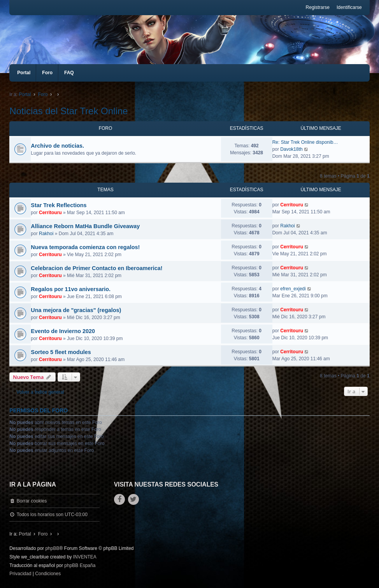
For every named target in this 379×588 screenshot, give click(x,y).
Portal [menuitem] (24, 73)
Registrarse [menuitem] (318, 7)
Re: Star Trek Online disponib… (305, 142)
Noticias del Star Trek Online (68, 111)
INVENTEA (85, 557)
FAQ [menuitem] (69, 73)
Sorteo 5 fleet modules (61, 352)
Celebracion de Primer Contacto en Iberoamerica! (97, 268)
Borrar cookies (32, 501)
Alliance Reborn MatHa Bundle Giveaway (85, 226)
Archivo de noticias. (57, 146)
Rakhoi (46, 234)
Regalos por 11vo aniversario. (71, 289)
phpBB (52, 548)
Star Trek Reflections (59, 205)
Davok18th (291, 149)
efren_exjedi (293, 289)
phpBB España (80, 565)
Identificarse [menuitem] (349, 7)
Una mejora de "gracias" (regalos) (76, 310)
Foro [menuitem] (47, 73)
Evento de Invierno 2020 (63, 331)
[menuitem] (20, 574)
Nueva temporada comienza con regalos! (85, 247)
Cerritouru (50, 213)
